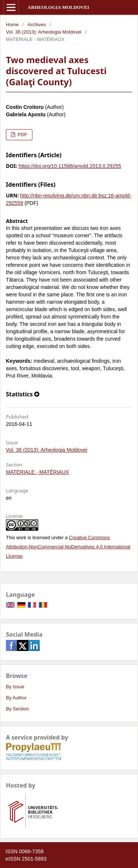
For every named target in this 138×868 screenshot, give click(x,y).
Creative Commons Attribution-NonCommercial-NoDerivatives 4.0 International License (68, 547)
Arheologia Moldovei (58, 7)
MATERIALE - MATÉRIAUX (37, 472)
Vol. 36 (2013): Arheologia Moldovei (44, 32)
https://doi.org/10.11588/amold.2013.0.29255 (70, 166)
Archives (37, 25)
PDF (22, 135)
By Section (17, 709)
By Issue (15, 687)
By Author (16, 698)
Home (12, 25)
